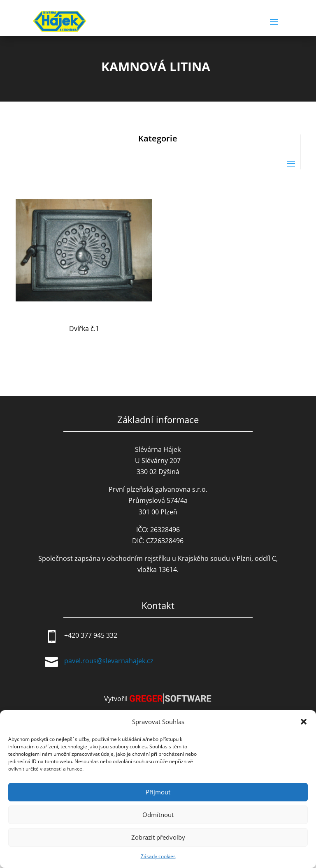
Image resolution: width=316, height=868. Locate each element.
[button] (304, 722)
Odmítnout (158, 815)
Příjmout (158, 792)
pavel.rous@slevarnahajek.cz (109, 661)
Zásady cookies (158, 856)
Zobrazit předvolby (158, 837)
